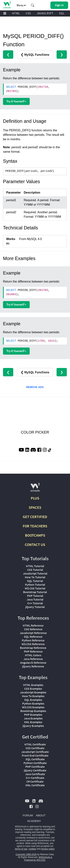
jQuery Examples (33, 726)
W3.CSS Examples (33, 707)
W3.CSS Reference (33, 644)
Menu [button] (21, 5)
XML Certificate (35, 785)
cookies (32, 849)
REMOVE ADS (35, 387)
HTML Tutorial (35, 566)
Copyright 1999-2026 (26, 854)
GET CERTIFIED (35, 517)
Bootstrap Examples (33, 711)
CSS (28, 13)
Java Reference (33, 659)
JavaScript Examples (33, 692)
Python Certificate (35, 763)
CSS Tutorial (35, 570)
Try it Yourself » (16, 101)
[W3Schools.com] (35, 489)
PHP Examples (33, 715)
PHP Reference (33, 651)
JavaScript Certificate (35, 752)
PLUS (35, 498)
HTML (16, 13)
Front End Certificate (35, 755)
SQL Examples (33, 700)
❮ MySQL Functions (35, 55)
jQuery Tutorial (35, 607)
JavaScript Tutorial (35, 573)
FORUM (28, 815)
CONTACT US (35, 545)
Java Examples (33, 718)
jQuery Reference (33, 666)
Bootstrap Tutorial (35, 592)
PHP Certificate (35, 767)
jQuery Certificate (35, 770)
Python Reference (33, 640)
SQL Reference (33, 637)
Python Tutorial (35, 585)
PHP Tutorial (35, 596)
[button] (33, 5)
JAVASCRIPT (45, 13)
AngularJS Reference (33, 663)
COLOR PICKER (35, 432)
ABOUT (41, 815)
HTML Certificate (35, 744)
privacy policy (48, 849)
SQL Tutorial (35, 581)
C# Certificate (35, 781)
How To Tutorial (35, 577)
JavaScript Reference (33, 633)
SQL (62, 13)
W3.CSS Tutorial (35, 588)
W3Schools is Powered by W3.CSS (38, 859)
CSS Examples (33, 689)
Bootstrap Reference (33, 648)
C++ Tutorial (35, 603)
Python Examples (33, 703)
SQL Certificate (35, 759)
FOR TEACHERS (35, 526)
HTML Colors (33, 655)
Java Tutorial (35, 599)
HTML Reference (33, 625)
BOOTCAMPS (35, 535)
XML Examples (33, 722)
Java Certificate (35, 774)
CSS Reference (33, 629)
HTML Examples (33, 685)
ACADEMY (34, 821)
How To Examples (33, 696)
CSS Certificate (35, 748)
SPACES (35, 507)
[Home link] (7, 5)
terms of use (21, 849)
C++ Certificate (35, 778)
